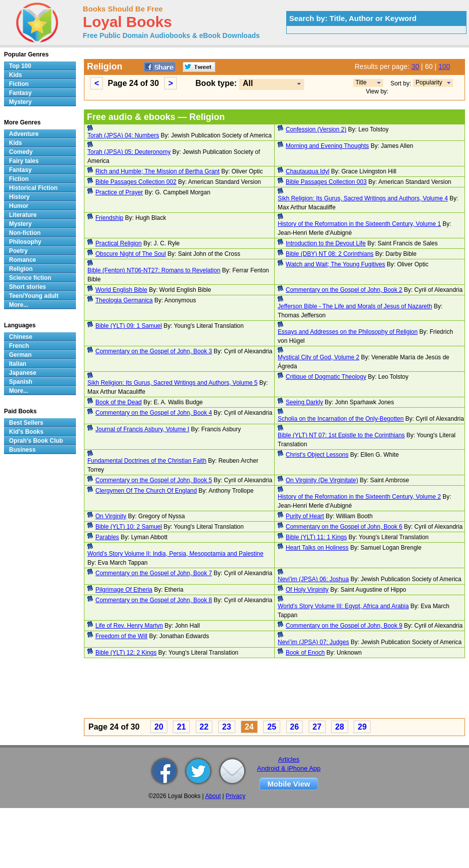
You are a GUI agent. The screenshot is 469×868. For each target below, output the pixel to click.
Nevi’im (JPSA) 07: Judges (313, 642)
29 (362, 727)
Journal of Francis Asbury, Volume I (142, 429)
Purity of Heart (305, 516)
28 (340, 727)
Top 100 (20, 66)
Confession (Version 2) (316, 129)
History (19, 197)
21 (181, 727)
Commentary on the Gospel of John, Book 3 (154, 351)
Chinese (21, 337)
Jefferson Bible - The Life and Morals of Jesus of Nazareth (355, 306)
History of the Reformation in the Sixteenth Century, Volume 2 (359, 497)
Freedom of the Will (121, 636)
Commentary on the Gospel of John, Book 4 (154, 413)
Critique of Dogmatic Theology (326, 377)
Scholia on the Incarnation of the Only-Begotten (341, 419)
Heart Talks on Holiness (317, 548)
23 (227, 727)
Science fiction (30, 278)
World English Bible (121, 290)
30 (416, 66)
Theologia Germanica (124, 300)
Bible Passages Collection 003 (326, 182)
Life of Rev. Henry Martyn (129, 626)
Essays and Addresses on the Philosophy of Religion (348, 332)
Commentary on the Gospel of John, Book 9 (344, 626)
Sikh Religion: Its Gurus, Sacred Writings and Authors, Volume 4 (363, 198)
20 (159, 727)
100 (444, 66)
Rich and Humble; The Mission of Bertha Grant (158, 171)
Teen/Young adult (34, 296)
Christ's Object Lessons (317, 455)
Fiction (19, 84)
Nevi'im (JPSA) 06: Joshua (313, 579)
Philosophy (25, 242)
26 (295, 727)
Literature (23, 215)
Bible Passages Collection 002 (136, 182)
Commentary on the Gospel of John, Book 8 (154, 600)
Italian (18, 364)
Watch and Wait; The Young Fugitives (335, 264)
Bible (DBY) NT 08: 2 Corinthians (330, 254)
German (20, 355)
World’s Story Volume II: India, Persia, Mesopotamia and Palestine (175, 554)
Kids (15, 75)
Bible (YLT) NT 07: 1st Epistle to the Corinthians (341, 435)
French (19, 346)
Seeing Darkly (304, 402)
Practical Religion (119, 243)
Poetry (18, 251)
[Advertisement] (268, 690)
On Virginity (111, 516)
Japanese (23, 373)
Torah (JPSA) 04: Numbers (123, 135)
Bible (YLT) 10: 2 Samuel (129, 527)
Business (22, 450)
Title (361, 82)
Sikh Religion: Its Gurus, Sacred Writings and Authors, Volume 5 (173, 383)
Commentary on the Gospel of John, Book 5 (154, 480)
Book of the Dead (119, 402)
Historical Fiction (33, 188)
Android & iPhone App (289, 768)
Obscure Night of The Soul (131, 254)
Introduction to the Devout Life (326, 243)
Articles (289, 759)
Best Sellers (26, 423)
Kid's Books (26, 432)
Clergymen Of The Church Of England (146, 491)
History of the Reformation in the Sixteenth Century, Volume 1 (359, 224)
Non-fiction (25, 233)
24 (249, 727)
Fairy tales (24, 161)
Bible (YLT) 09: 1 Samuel (129, 326)
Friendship (109, 218)
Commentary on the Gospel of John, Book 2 (344, 290)
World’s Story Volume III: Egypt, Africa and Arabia (343, 606)
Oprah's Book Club (36, 441)
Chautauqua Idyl (307, 171)
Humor (19, 206)
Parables (107, 537)
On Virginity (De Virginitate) (322, 480)
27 (317, 727)
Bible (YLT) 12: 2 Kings (126, 653)
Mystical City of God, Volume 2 (318, 357)
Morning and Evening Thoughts (327, 146)
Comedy (21, 152)
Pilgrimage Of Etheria (124, 590)
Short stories (27, 287)
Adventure (24, 134)
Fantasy (20, 93)
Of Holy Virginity (307, 590)
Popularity (429, 82)
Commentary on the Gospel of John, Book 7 (154, 573)
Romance (22, 260)
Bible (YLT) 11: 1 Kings (316, 537)
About (213, 796)
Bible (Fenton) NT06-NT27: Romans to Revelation (154, 270)
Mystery (20, 102)
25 (272, 727)
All (248, 83)
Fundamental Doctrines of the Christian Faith (147, 461)
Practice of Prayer (119, 192)
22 (204, 727)
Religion (21, 269)
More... (19, 305)
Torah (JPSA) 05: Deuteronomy (129, 152)
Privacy (235, 796)
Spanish (21, 382)
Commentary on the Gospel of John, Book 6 (344, 527)
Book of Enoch (305, 653)
